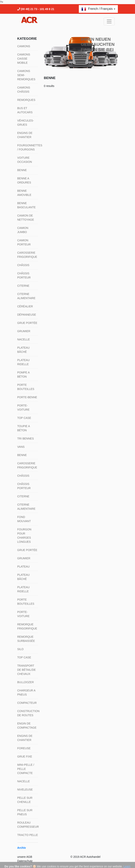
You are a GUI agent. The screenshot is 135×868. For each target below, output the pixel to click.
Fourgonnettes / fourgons (28, 147)
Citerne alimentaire (26, 296)
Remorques (26, 100)
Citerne (23, 286)
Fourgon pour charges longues (24, 536)
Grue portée (27, 323)
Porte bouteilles (26, 387)
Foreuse (24, 748)
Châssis (23, 265)
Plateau (24, 567)
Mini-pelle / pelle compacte (26, 769)
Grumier (24, 331)
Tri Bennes (26, 439)
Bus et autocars (25, 110)
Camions (24, 46)
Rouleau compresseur (28, 825)
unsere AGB (25, 857)
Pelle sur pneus (25, 812)
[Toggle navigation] (109, 21)
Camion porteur (24, 242)
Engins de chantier (25, 135)
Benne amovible (24, 193)
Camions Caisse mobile (24, 59)
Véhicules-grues (26, 123)
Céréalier (25, 306)
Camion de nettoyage (26, 218)
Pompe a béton (23, 375)
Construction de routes (28, 713)
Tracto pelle (28, 835)
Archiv (22, 848)
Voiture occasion (25, 160)
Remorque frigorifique (27, 626)
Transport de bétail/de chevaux (27, 670)
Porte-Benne (27, 397)
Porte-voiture (23, 408)
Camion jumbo (23, 230)
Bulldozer (26, 682)
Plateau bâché (24, 350)
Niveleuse (25, 790)
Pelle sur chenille (25, 800)
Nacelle (24, 339)
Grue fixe (25, 757)
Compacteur (27, 703)
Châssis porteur (24, 275)
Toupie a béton (24, 428)
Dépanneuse (27, 315)
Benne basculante (27, 205)
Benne (22, 170)
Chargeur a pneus (26, 692)
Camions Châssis (24, 90)
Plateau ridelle (24, 362)
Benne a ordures (24, 180)
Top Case (24, 418)
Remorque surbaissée (26, 639)
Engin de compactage (27, 726)
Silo (20, 649)
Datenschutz (25, 861)
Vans (21, 447)
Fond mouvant (24, 519)
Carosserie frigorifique (27, 255)
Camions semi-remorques (26, 75)
